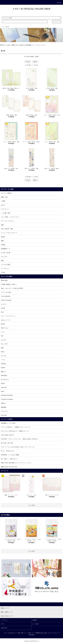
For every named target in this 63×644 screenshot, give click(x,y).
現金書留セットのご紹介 (8, 423)
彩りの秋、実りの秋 (7, 443)
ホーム (3, 27)
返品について (31, 633)
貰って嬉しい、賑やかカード (10, 459)
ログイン (3, 624)
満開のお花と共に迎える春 (9, 467)
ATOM (33, 635)
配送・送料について (23, 633)
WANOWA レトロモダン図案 (10, 455)
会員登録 (35, 620)
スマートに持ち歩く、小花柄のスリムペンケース (16, 427)
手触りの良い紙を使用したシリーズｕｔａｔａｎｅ (16, 463)
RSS (30, 635)
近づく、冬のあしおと (8, 451)
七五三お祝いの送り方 (8, 435)
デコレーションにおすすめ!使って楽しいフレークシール (18, 447)
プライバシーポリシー (53, 633)
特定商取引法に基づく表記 (41, 633)
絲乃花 (7, 27)
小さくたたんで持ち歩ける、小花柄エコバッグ (15, 431)
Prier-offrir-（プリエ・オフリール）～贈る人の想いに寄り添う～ (20, 439)
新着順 (37, 57)
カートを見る (36, 624)
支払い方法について (13, 633)
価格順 (32, 57)
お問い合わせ (4, 628)
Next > (35, 62)
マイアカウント (5, 620)
